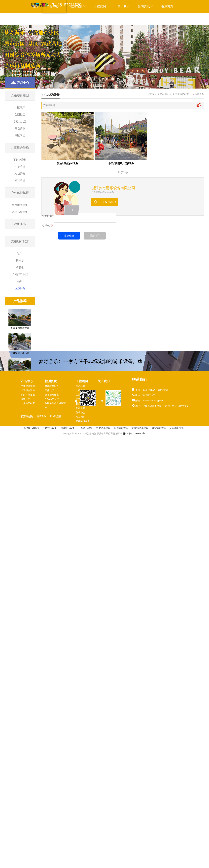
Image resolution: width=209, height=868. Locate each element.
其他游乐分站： (32, 428)
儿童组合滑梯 (28, 390)
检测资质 (51, 381)
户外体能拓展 (28, 395)
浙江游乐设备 (68, 428)
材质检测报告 (52, 386)
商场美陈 (20, 128)
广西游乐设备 (50, 428)
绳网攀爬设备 (20, 205)
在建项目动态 (83, 421)
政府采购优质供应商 (55, 403)
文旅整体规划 (28, 386)
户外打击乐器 (20, 274)
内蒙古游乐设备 (140, 428)
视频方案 (167, 6)
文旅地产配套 (182, 94)
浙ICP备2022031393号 (134, 434)
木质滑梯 (20, 167)
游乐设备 (42, 416)
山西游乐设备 (121, 428)
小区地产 (20, 108)
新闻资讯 (146, 6)
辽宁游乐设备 (159, 428)
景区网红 (20, 135)
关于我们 (124, 6)
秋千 (20, 253)
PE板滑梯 (20, 174)
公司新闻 (80, 408)
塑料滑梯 (20, 181)
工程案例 (102, 6)
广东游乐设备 (85, 428)
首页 (35, 6)
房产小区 (80, 386)
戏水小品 (26, 399)
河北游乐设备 (103, 428)
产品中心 (165, 94)
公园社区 (20, 115)
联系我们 (38, 19)
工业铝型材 (55, 416)
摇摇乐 (20, 260)
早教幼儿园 (20, 121)
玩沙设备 (20, 288)
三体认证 (49, 390)
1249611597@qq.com (153, 401)
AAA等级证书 (52, 399)
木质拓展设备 (20, 212)
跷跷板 (20, 267)
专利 (47, 408)
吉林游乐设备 (177, 428)
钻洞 (20, 281)
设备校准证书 (52, 395)
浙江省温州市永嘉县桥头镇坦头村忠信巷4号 (165, 406)
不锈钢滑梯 (20, 160)
